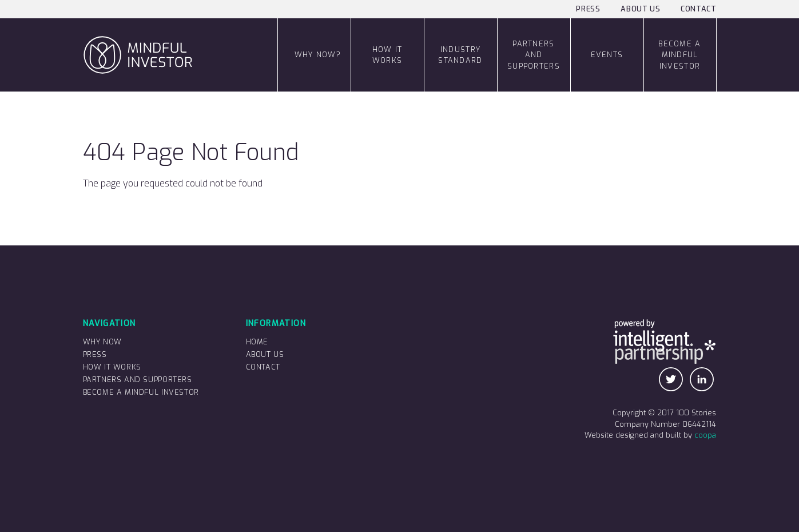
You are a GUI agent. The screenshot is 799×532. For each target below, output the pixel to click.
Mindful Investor (86, 19)
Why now (102, 342)
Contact (698, 9)
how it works (387, 55)
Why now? (318, 55)
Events (607, 55)
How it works (112, 367)
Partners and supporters (534, 55)
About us (640, 9)
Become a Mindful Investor (679, 55)
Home (257, 342)
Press (588, 9)
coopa (705, 435)
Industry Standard (460, 55)
